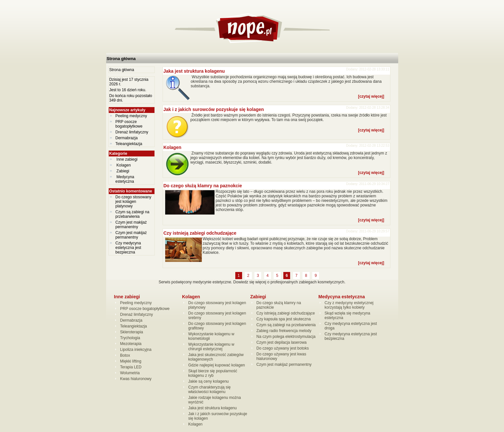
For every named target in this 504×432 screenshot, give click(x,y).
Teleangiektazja (129, 144)
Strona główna (121, 59)
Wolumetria (130, 373)
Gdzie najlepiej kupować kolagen (217, 365)
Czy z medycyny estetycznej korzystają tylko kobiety (349, 305)
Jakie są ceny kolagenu (209, 381)
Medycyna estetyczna (125, 179)
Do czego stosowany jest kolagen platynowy (134, 202)
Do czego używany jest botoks (283, 348)
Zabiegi (123, 171)
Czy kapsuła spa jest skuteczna (283, 319)
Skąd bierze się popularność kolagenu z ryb (213, 373)
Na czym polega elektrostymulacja (286, 337)
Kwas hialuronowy (136, 379)
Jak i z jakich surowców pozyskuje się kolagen (214, 109)
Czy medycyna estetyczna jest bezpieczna (128, 248)
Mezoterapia (131, 344)
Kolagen (124, 165)
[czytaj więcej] (371, 96)
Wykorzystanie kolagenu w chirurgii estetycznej (211, 347)
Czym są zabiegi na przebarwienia (133, 214)
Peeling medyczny (131, 116)
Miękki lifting (131, 361)
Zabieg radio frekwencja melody (284, 331)
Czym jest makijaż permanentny (131, 225)
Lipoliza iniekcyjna (136, 350)
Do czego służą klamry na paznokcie (203, 186)
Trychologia (130, 338)
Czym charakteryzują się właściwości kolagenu (209, 389)
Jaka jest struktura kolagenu (194, 71)
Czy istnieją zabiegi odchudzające (200, 233)
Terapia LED (131, 367)
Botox (125, 355)
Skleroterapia (132, 332)
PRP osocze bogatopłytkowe (129, 124)
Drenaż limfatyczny (132, 132)
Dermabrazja (127, 138)
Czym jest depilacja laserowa (282, 342)
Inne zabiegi (127, 159)
